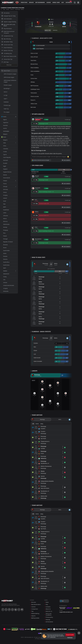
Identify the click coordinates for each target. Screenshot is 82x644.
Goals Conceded (38, 361)
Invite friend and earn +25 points (8, 32)
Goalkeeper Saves (35, 89)
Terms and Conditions (49, 614)
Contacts (48, 607)
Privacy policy (49, 617)
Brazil (8, 9)
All (33, 424)
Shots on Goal (34, 53)
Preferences (70, 638)
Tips (4, 9)
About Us (48, 609)
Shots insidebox (35, 68)
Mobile (54, 2)
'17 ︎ (34, 45)
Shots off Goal (34, 57)
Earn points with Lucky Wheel (8, 25)
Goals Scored (37, 358)
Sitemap (48, 620)
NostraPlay (69, 2)
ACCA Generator (7, 19)
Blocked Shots (34, 64)
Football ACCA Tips (7, 36)
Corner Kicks (34, 78)
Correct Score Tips (7, 45)
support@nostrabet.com (66, 612)
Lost (35, 354)
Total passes (34, 93)
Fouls (32, 75)
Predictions (24, 2)
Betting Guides (35, 618)
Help (63, 2)
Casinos (49, 2)
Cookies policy (53, 637)
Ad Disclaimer (49, 622)
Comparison (35, 609)
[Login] (78, 2)
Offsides (33, 82)
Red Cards (33, 107)
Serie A (12, 9)
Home (37, 424)
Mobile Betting (35, 613)
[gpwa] (15, 629)
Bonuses (31, 2)
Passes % (33, 100)
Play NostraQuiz (7, 29)
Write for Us (49, 611)
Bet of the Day (6, 39)
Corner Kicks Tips (7, 59)
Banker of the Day (7, 50)
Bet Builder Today (7, 42)
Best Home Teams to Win (9, 56)
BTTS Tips (5, 62)
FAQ (47, 604)
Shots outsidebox (35, 71)
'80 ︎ (34, 49)
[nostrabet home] (7, 601)
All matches (6, 13)
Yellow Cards (34, 104)
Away (42, 424)
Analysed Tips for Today (9, 16)
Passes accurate (35, 96)
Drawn (35, 350)
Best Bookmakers (40, 2)
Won (35, 347)
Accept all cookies (70, 635)
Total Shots (33, 60)
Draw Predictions (7, 48)
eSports (33, 616)
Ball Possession (35, 86)
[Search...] (75, 2)
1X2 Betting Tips (7, 53)
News (58, 2)
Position (36, 343)
